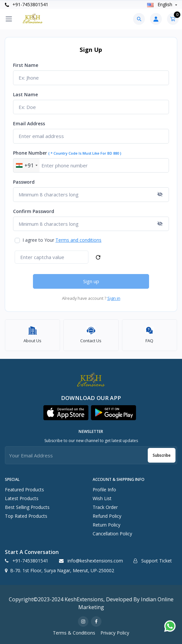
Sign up (91, 281)
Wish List (102, 498)
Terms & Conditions (74, 633)
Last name (25, 94)
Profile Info (104, 490)
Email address (29, 123)
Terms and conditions (78, 240)
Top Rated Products (26, 516)
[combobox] (26, 166)
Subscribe (162, 455)
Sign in (114, 298)
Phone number (67, 153)
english (160, 4)
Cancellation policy (112, 534)
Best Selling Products (27, 507)
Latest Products (22, 498)
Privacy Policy (115, 633)
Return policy (106, 525)
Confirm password (34, 211)
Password (24, 182)
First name (26, 65)
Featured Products (24, 490)
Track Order (105, 507)
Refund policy (107, 516)
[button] (66, 413)
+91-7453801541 (27, 4)
